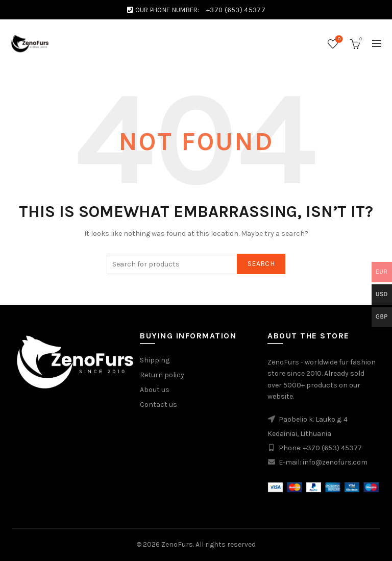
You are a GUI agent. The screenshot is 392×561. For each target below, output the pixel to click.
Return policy (162, 375)
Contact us (158, 405)
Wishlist (338, 40)
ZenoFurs (177, 544)
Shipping (155, 360)
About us (155, 390)
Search (261, 264)
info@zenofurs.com (335, 462)
